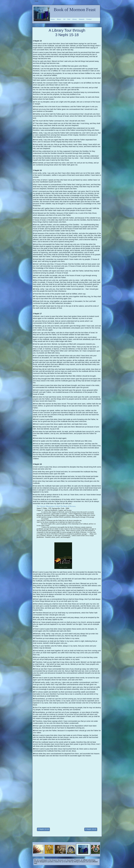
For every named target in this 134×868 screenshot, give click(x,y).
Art (64, 19)
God (69, 19)
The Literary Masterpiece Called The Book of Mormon (56, 506)
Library (74, 19)
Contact (89, 19)
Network (82, 19)
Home (53, 19)
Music (59, 19)
